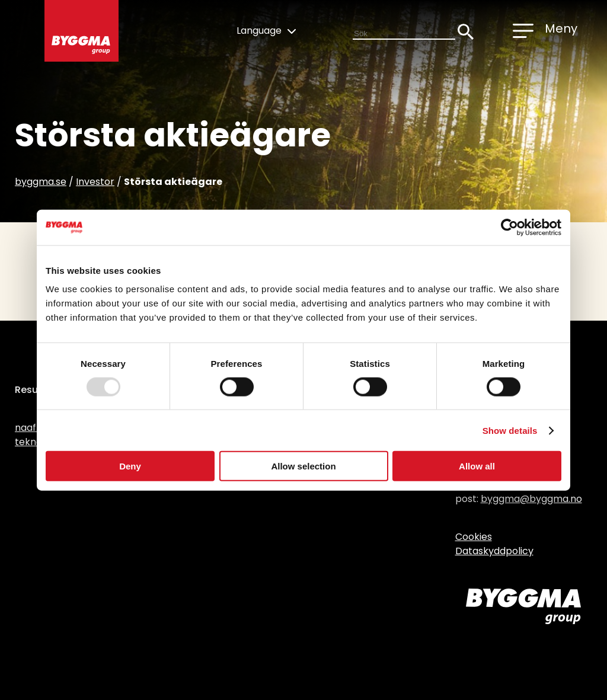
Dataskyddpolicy (494, 551)
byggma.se (41, 182)
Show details (510, 430)
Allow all (477, 466)
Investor (95, 182)
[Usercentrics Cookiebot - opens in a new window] (509, 227)
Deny (130, 466)
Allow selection (303, 466)
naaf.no (32, 428)
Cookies (474, 537)
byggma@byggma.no (531, 499)
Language (266, 31)
